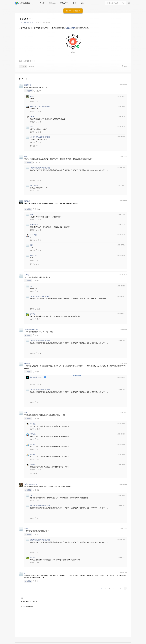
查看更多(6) (34, 264)
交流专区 (41, 3)
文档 (82, 3)
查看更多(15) (34, 146)
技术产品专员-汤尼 (27, 23)
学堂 (74, 3)
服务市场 (52, 3)
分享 (124, 66)
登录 (129, 3)
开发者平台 (64, 3)
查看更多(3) (34, 473)
